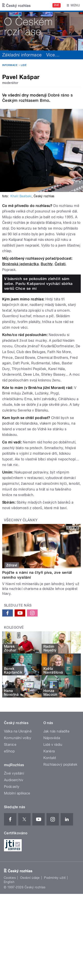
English (9, 882)
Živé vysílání (14, 773)
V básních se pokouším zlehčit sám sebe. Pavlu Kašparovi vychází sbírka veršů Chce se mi (38, 284)
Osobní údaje (30, 878)
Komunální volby (18, 738)
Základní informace (22, 55)
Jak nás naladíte (57, 731)
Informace (10, 65)
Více (53, 55)
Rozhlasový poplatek (60, 764)
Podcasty (12, 787)
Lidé (24, 65)
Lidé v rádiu (53, 745)
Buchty (47, 264)
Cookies (10, 878)
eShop (9, 751)
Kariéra (49, 751)
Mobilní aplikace (17, 793)
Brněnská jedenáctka (20, 264)
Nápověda (52, 738)
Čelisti (60, 264)
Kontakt (50, 758)
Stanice (10, 745)
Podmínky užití (55, 878)
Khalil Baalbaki (21, 196)
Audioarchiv (14, 780)
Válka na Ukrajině (18, 731)
